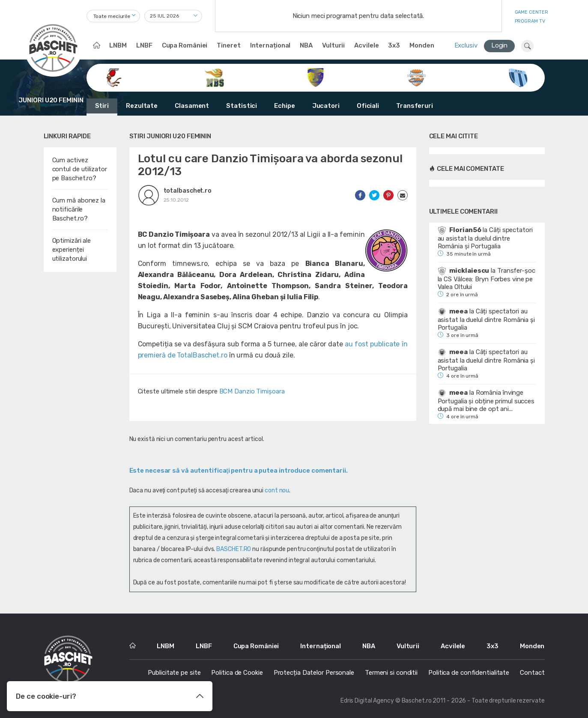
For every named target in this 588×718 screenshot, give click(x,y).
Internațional (270, 45)
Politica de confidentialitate (469, 673)
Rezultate (142, 106)
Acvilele (366, 45)
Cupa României (185, 45)
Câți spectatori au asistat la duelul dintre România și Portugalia (485, 238)
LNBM (118, 45)
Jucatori (326, 106)
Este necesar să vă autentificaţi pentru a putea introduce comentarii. (239, 471)
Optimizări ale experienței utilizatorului (72, 250)
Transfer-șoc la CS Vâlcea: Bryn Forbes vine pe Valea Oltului (487, 279)
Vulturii (333, 45)
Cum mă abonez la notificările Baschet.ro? (79, 209)
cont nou (277, 490)
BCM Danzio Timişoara (252, 391)
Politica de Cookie (237, 673)
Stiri (102, 106)
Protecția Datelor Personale (314, 673)
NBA (306, 45)
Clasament (192, 106)
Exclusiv (466, 45)
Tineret (228, 45)
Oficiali (368, 106)
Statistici (242, 106)
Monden (422, 45)
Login (500, 45)
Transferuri (415, 106)
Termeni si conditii (391, 673)
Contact (532, 673)
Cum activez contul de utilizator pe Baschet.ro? (80, 169)
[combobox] (113, 16)
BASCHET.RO (234, 549)
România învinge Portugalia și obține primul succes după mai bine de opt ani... (486, 401)
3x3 (394, 45)
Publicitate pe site (174, 673)
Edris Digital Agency (367, 701)
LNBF (144, 45)
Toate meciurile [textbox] (112, 16)
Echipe (284, 106)
